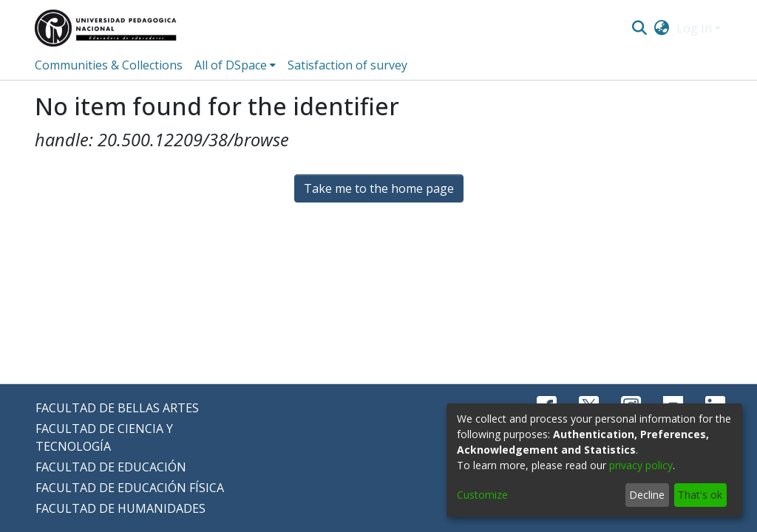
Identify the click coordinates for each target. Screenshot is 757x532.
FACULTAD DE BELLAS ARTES (117, 408)
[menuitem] (662, 28)
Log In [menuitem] (694, 28)
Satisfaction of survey (347, 65)
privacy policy (641, 465)
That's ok (700, 495)
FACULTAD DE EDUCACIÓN (111, 467)
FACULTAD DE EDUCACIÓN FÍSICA (130, 488)
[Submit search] (639, 28)
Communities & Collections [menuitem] (109, 65)
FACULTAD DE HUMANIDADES (120, 508)
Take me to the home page (379, 188)
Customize (482, 495)
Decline (647, 495)
